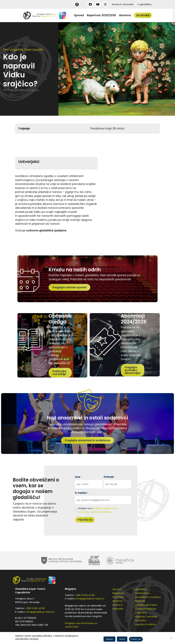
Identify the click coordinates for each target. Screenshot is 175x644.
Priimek (109, 477)
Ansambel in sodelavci (148, 597)
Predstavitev (143, 593)
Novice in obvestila (123, 4)
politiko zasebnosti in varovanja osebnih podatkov (98, 510)
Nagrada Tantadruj (146, 616)
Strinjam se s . (98, 510)
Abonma (125, 15)
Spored (79, 15)
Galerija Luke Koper (146, 605)
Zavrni (122, 639)
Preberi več (136, 639)
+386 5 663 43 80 (35, 608)
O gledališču (145, 4)
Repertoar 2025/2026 (101, 15)
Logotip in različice (146, 624)
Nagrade (140, 601)
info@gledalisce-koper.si (40, 612)
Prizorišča (141, 620)
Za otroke (143, 15)
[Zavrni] (171, 638)
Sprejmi (109, 639)
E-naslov (82, 493)
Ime (78, 477)
